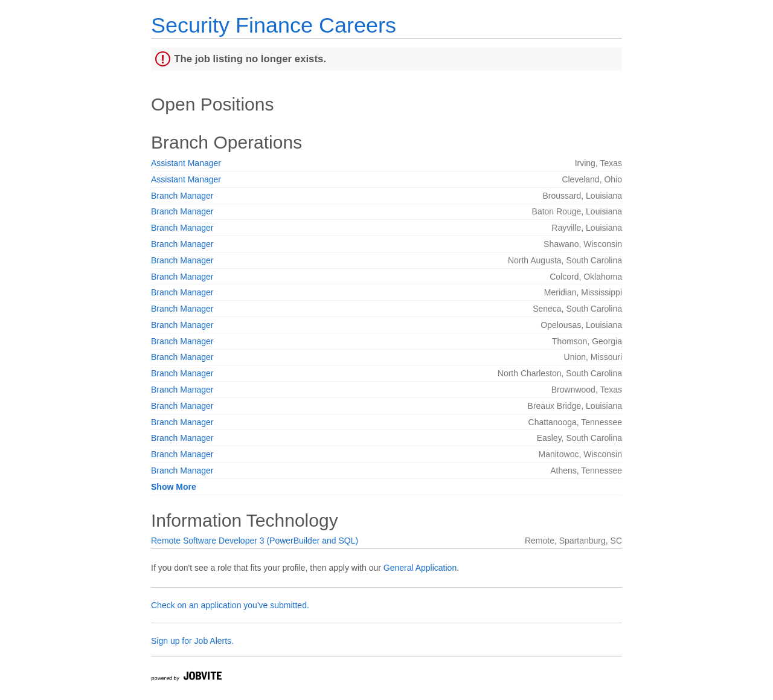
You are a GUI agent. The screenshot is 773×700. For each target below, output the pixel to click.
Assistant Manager (186, 163)
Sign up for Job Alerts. (192, 641)
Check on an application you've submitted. (230, 605)
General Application (420, 568)
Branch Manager (182, 196)
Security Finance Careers (274, 25)
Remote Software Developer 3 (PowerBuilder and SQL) (255, 541)
